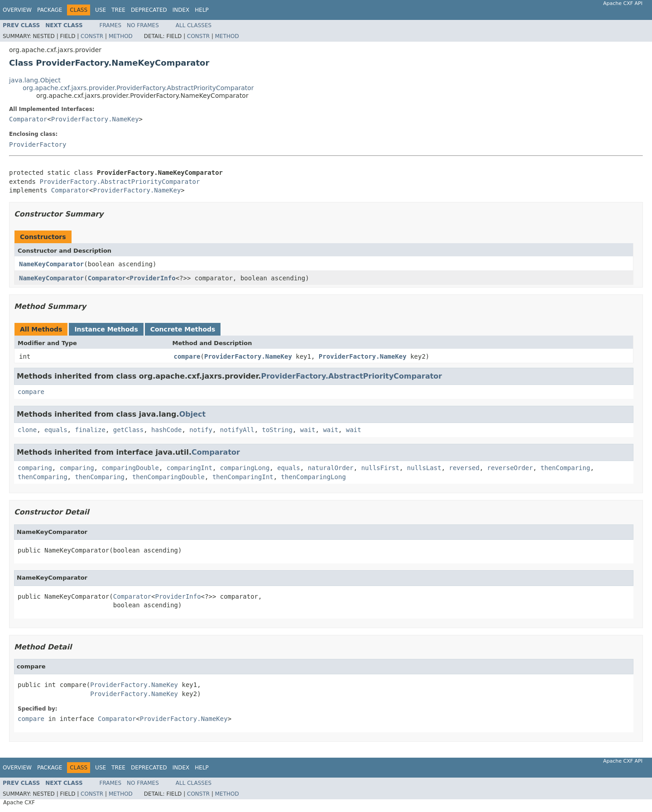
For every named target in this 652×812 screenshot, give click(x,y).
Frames (111, 25)
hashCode (166, 430)
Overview (17, 10)
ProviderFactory (38, 144)
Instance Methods (106, 329)
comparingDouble (130, 468)
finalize (90, 430)
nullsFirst (380, 468)
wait (308, 430)
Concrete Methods (183, 329)
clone (27, 430)
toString (277, 430)
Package (50, 10)
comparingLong (245, 468)
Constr (92, 36)
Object (193, 414)
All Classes (194, 25)
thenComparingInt (243, 477)
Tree (118, 10)
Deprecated (149, 10)
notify (201, 430)
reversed (464, 468)
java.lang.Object (35, 80)
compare (187, 356)
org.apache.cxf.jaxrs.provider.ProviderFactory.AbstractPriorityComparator (138, 88)
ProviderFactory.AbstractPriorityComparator (120, 182)
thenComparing (566, 468)
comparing (35, 468)
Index (181, 10)
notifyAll (237, 430)
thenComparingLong (314, 477)
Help (202, 10)
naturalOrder (331, 468)
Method (121, 36)
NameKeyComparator (51, 264)
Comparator (28, 119)
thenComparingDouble (168, 477)
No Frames (143, 25)
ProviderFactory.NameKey (95, 119)
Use (101, 10)
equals (56, 430)
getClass (128, 430)
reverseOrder (510, 468)
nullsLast (424, 468)
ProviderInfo (152, 278)
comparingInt (189, 468)
